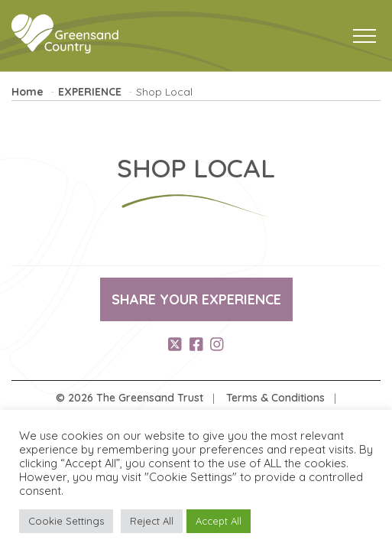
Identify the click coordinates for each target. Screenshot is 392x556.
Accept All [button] (219, 521)
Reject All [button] (152, 521)
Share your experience (196, 299)
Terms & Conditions (275, 398)
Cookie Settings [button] (66, 521)
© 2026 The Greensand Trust (130, 398)
